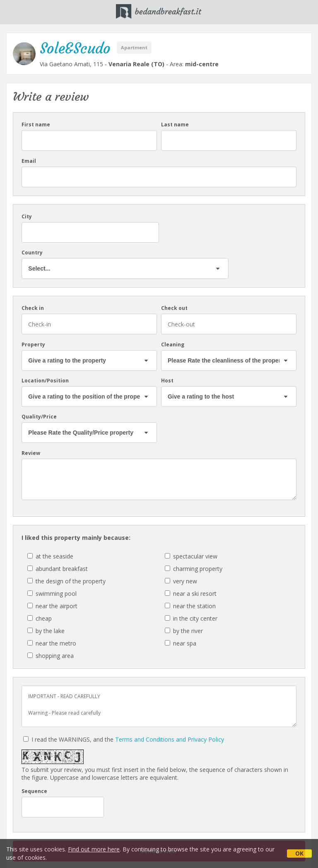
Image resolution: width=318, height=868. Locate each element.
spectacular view (191, 556)
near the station (190, 606)
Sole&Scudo (75, 48)
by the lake (46, 631)
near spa (181, 643)
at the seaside (50, 556)
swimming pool (52, 594)
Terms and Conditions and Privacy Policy (170, 739)
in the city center (191, 618)
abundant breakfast (58, 569)
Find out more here (94, 849)
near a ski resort (191, 594)
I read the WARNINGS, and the (124, 739)
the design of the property (66, 581)
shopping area (51, 656)
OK (299, 853)
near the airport (52, 606)
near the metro (52, 643)
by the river (184, 631)
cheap (40, 618)
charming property (194, 569)
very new (181, 581)
